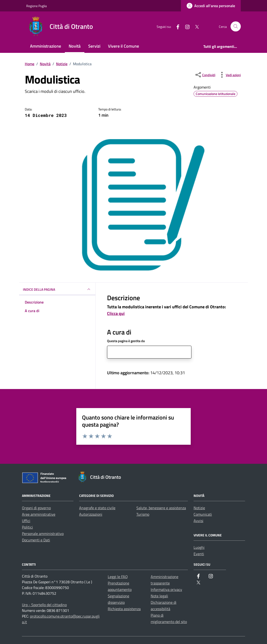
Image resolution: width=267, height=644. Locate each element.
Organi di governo (36, 508)
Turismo (143, 514)
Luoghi (199, 547)
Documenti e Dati (36, 540)
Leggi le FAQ (118, 577)
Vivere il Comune (123, 46)
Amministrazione (46, 46)
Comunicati (203, 514)
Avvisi (198, 521)
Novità (75, 46)
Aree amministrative (39, 514)
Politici (27, 527)
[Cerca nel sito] (236, 27)
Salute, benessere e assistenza (161, 508)
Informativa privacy (166, 589)
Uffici (26, 521)
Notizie (199, 508)
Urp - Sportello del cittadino (44, 605)
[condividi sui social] (205, 75)
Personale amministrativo (43, 534)
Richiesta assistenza (124, 609)
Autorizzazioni (91, 514)
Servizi (94, 46)
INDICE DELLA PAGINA (57, 289)
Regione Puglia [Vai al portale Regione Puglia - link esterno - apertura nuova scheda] (36, 6)
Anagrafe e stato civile (97, 508)
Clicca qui (116, 313)
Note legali (159, 596)
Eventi (199, 554)
